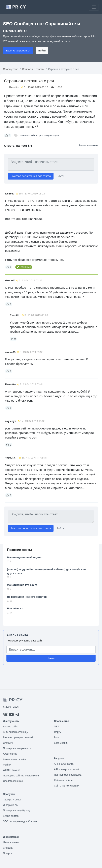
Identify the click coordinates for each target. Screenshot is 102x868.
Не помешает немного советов (27, 597)
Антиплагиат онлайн (14, 759)
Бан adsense (15, 608)
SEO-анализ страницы (16, 732)
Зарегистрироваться (18, 51)
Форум (58, 732)
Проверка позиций (16, 811)
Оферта (7, 853)
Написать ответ (89, 145)
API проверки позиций (66, 769)
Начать (51, 658)
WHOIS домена (12, 770)
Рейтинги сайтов (63, 780)
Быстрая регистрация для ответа (31, 176)
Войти (42, 51)
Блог (57, 737)
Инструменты (11, 805)
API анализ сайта (64, 764)
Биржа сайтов (11, 816)
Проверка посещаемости (17, 748)
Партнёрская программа (68, 775)
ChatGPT (8, 743)
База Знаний (61, 743)
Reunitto (14, 87)
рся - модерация (49, 135)
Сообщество (11, 69)
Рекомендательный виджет (25, 557)
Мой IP (7, 765)
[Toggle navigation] (94, 7)
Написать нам (11, 842)
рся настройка (28, 135)
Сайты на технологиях (67, 786)
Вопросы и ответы (33, 69)
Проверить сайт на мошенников (21, 776)
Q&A (57, 727)
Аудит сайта (10, 754)
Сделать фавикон (13, 781)
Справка (8, 848)
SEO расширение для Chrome (20, 821)
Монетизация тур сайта (22, 585)
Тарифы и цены (12, 800)
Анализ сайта (17, 635)
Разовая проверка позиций (18, 737)
